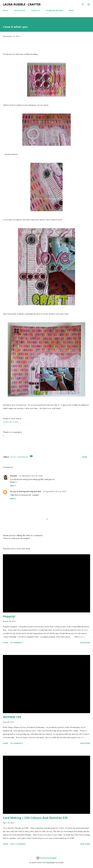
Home (5, 10)
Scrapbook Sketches (54, 10)
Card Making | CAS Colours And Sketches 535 (35, 818)
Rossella (14, 476)
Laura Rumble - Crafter (22, 4)
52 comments (17, 643)
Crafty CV (35, 10)
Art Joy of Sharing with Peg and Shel (26, 491)
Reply (13, 486)
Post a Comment (18, 844)
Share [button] (85, 457)
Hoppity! (9, 616)
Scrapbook (22, 457)
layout (13, 457)
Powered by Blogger (46, 858)
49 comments (17, 743)
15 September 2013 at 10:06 (31, 476)
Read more (85, 643)
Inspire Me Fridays (11, 422)
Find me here (20, 10)
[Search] (83, 4)
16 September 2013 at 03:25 (55, 491)
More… (72, 10)
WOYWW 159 (12, 717)
